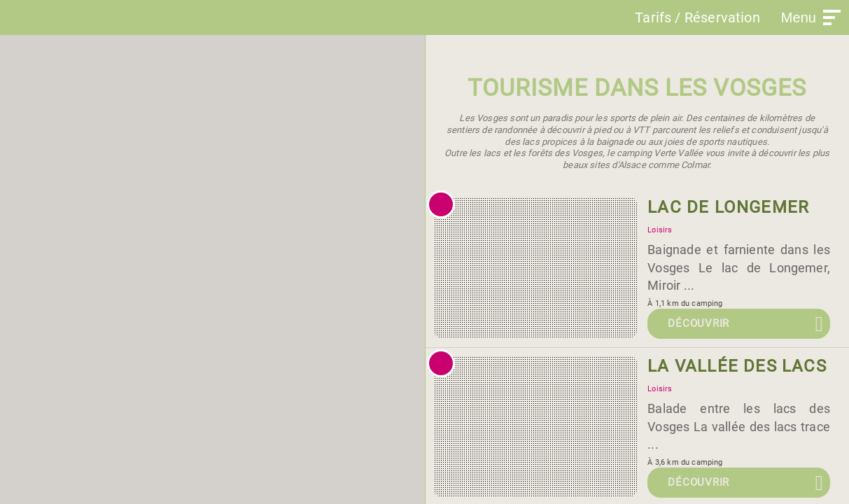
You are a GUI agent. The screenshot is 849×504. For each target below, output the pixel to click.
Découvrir (699, 323)
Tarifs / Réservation (697, 17)
